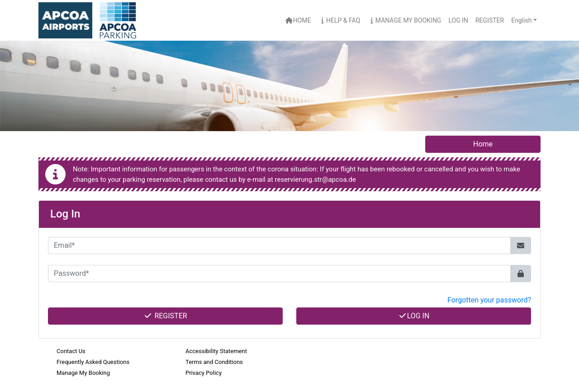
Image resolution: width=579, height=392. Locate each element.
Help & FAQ (339, 20)
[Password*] (279, 274)
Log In (414, 316)
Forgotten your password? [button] (489, 300)
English (521, 20)
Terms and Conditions (214, 362)
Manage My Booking (404, 20)
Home (298, 20)
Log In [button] (458, 20)
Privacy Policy (204, 373)
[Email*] (279, 246)
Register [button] (490, 20)
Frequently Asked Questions (93, 362)
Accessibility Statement (216, 351)
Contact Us (71, 351)
